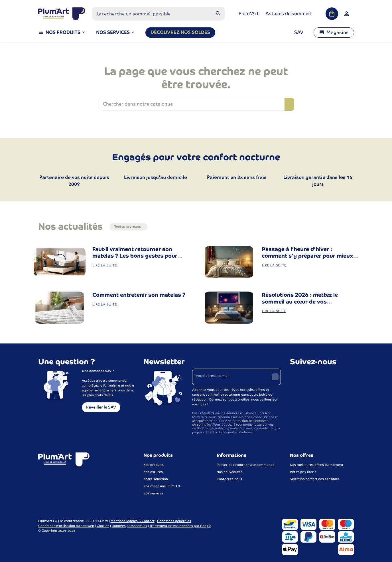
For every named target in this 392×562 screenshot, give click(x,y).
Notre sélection (156, 479)
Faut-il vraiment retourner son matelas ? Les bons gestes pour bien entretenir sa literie (135, 256)
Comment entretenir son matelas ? (139, 295)
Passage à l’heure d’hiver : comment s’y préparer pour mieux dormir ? (307, 256)
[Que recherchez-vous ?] (159, 14)
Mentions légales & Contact (133, 521)
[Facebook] (295, 376)
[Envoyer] (275, 377)
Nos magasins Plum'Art (162, 486)
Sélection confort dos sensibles (315, 479)
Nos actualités (70, 227)
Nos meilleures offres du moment (317, 465)
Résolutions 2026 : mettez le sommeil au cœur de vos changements (300, 302)
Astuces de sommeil (288, 14)
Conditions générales (174, 521)
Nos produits (154, 465)
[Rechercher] (218, 14)
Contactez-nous (229, 479)
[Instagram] (308, 376)
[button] (116, 33)
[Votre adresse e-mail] (236, 377)
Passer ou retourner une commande (246, 465)
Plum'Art (249, 14)
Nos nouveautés (229, 472)
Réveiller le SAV (101, 407)
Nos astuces (153, 472)
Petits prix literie (303, 472)
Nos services (153, 493)
